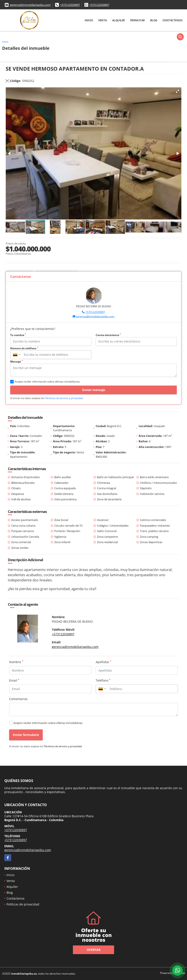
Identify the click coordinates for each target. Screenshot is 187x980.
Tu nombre (18, 335)
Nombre (16, 662)
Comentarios (18, 699)
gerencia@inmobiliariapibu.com (30, 5)
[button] (177, 91)
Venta (103, 20)
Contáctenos (172, 20)
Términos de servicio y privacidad (64, 398)
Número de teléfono (24, 348)
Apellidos (103, 662)
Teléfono (103, 680)
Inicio (89, 20)
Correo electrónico (108, 335)
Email (14, 680)
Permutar (138, 20)
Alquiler (119, 20)
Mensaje (16, 362)
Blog (154, 20)
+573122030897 (70, 5)
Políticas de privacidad (23, 904)
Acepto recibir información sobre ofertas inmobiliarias (48, 723)
